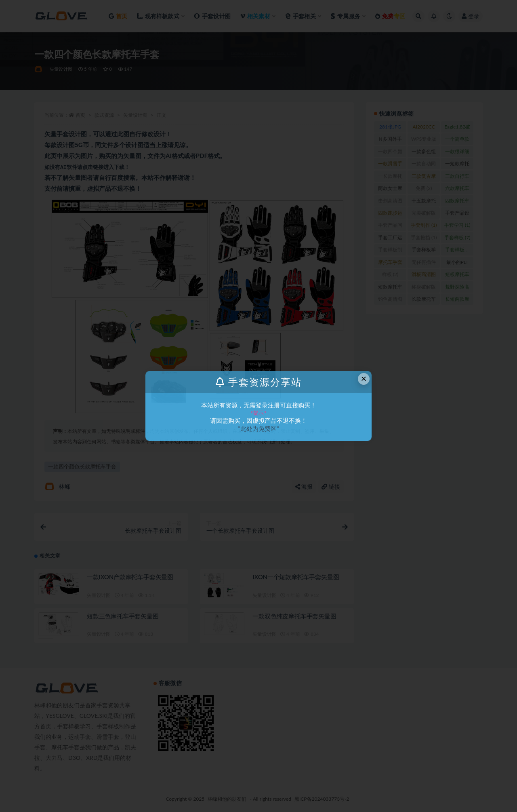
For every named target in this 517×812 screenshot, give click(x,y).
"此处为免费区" (258, 428)
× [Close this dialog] (364, 379)
